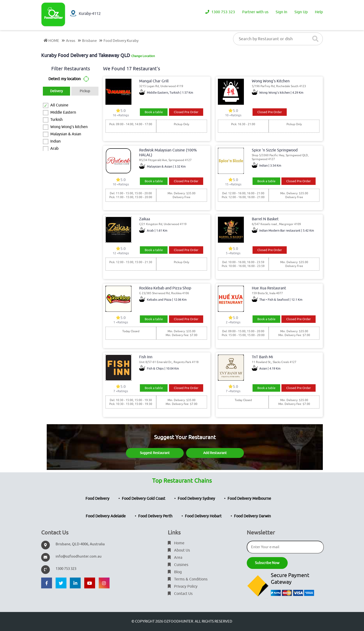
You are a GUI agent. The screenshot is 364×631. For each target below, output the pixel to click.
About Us (179, 550)
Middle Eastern (63, 112)
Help (319, 12)
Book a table (154, 112)
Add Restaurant (215, 453)
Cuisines (178, 565)
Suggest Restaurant (155, 453)
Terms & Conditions (188, 579)
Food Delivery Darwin (252, 516)
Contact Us (180, 594)
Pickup (85, 91)
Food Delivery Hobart (203, 516)
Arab (54, 149)
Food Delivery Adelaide (106, 516)
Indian (55, 141)
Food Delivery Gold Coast (143, 499)
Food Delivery (97, 499)
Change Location (143, 56)
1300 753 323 (220, 12)
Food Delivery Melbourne (249, 499)
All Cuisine (59, 105)
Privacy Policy (183, 586)
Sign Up (301, 12)
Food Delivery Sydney (196, 499)
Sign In (281, 12)
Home (176, 543)
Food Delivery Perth (155, 516)
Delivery (56, 91)
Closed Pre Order (186, 112)
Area (175, 558)
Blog (175, 572)
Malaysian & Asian (66, 134)
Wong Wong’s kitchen (69, 127)
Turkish (56, 120)
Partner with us (255, 12)
